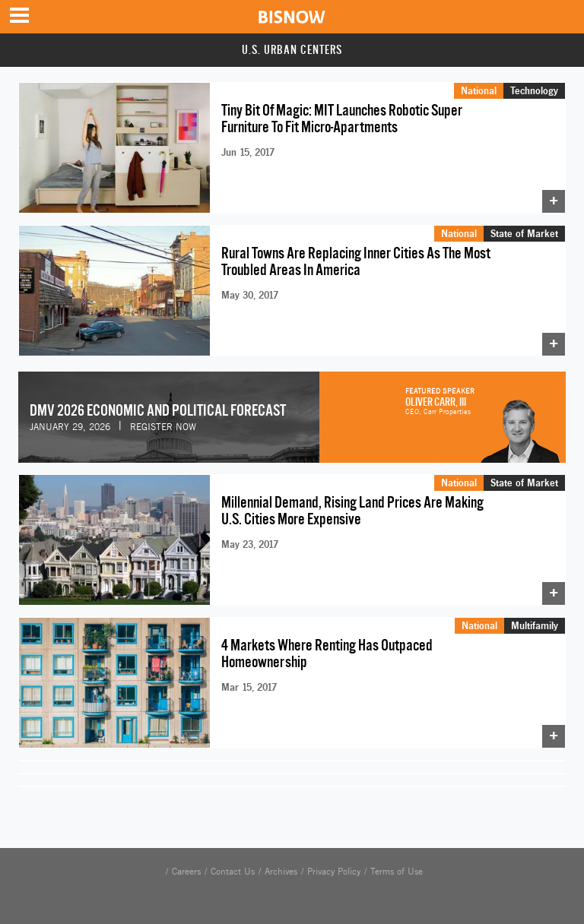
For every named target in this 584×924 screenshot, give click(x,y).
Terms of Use (397, 872)
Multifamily (535, 625)
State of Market (524, 233)
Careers (186, 872)
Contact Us (233, 872)
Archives (281, 872)
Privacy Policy (334, 872)
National (479, 90)
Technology (534, 90)
